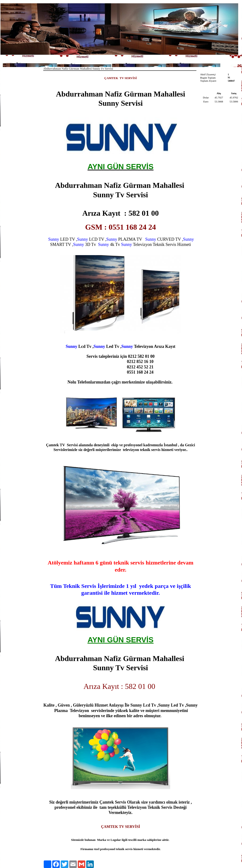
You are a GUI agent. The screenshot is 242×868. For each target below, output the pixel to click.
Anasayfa (101, 60)
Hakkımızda (122, 60)
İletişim (142, 60)
